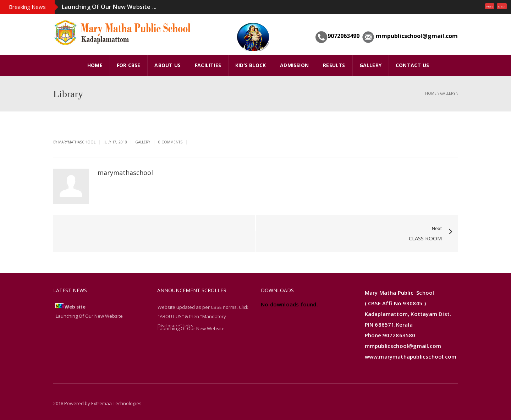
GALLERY (370, 65)
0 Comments (170, 142)
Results (334, 65)
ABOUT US (167, 65)
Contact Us (412, 65)
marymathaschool (125, 173)
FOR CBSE (129, 65)
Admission (294, 65)
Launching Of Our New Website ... (109, 7)
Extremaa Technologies (116, 403)
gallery (448, 93)
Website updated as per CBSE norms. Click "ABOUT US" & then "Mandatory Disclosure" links (203, 316)
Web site (75, 307)
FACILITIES (208, 65)
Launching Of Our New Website (191, 328)
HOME (95, 65)
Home (431, 93)
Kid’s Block (251, 65)
